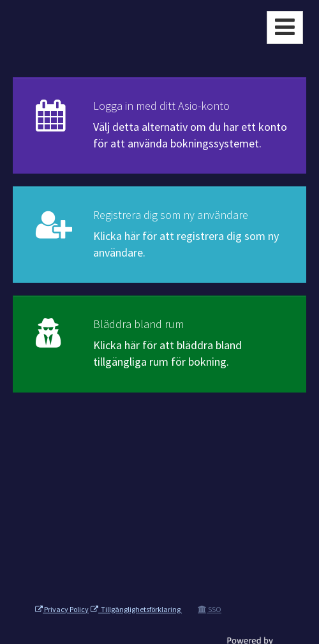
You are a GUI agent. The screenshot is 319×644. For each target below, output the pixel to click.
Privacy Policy (62, 609)
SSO (210, 609)
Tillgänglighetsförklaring (136, 609)
